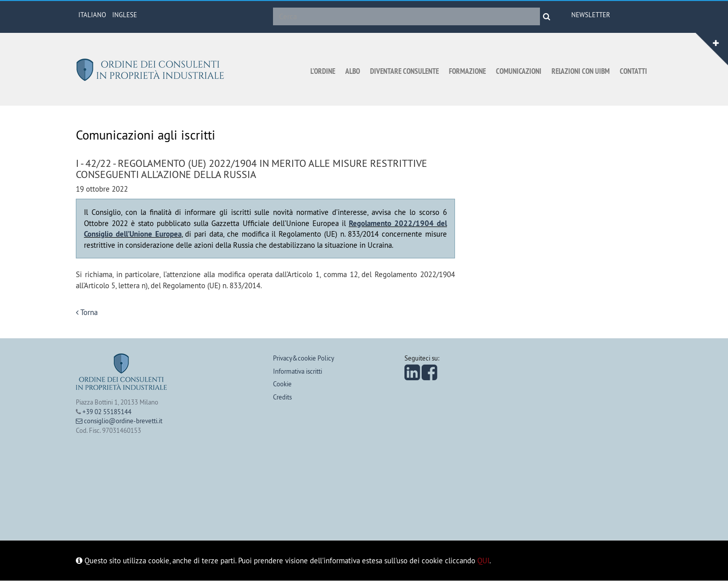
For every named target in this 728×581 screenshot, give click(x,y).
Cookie (282, 384)
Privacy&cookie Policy (304, 358)
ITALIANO (92, 15)
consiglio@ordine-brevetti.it (119, 421)
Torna (87, 312)
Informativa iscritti (298, 371)
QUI (483, 561)
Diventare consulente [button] (404, 71)
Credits (282, 397)
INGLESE (125, 15)
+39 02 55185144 (107, 412)
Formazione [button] (467, 71)
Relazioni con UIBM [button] (581, 71)
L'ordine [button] (323, 71)
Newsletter (591, 15)
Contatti (633, 71)
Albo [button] (353, 71)
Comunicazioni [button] (519, 71)
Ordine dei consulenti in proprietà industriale (152, 70)
